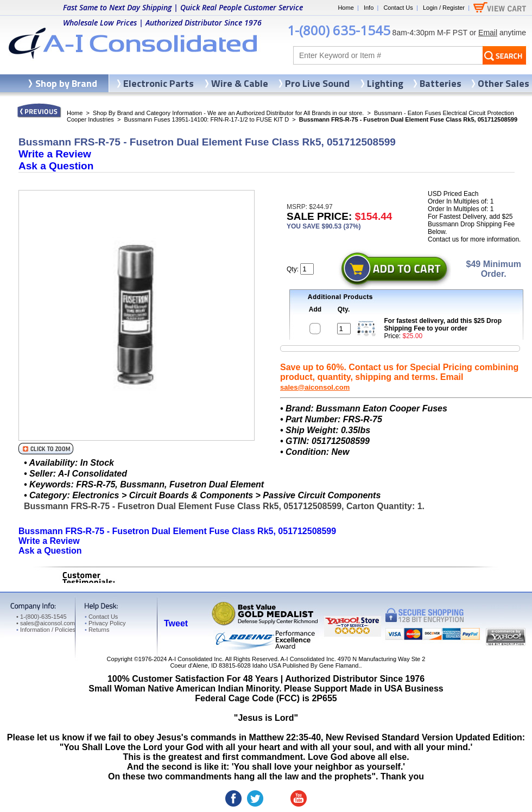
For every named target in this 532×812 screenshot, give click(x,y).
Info (369, 8)
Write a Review (55, 154)
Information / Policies (46, 630)
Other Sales (503, 83)
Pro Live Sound (317, 83)
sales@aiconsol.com (315, 387)
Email (488, 33)
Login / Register (444, 8)
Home (346, 8)
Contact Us (398, 8)
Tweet (176, 623)
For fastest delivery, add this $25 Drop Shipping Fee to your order (443, 325)
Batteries (441, 83)
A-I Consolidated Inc (195, 659)
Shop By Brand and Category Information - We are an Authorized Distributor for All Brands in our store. (228, 113)
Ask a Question (56, 166)
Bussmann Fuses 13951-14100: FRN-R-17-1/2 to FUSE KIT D (206, 119)
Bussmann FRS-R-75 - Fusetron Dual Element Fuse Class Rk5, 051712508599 (177, 531)
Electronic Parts (159, 83)
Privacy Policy (105, 623)
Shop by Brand (66, 83)
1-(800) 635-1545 (339, 30)
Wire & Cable (240, 83)
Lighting (385, 83)
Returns (97, 630)
